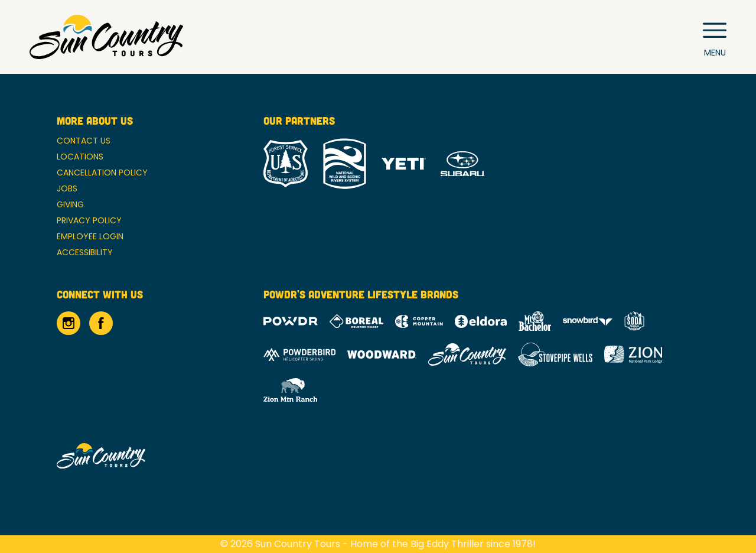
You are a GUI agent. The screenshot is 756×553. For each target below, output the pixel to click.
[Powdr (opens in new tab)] (291, 321)
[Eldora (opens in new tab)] (481, 321)
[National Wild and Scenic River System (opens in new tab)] (345, 164)
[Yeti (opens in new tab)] (404, 164)
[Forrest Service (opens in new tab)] (286, 164)
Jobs (67, 188)
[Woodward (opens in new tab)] (382, 354)
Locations (80, 157)
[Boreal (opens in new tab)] (356, 321)
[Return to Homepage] (106, 37)
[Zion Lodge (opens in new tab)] (633, 354)
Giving (70, 204)
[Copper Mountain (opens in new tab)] (419, 321)
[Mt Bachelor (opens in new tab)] (535, 321)
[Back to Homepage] (145, 457)
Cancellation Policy (102, 173)
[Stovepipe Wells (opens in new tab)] (555, 354)
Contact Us (84, 141)
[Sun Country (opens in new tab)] (467, 354)
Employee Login (90, 236)
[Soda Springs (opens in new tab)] (634, 321)
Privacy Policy (89, 220)
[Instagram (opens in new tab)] (69, 323)
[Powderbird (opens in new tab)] (299, 354)
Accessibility (85, 252)
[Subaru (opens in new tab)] (463, 164)
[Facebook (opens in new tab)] (101, 323)
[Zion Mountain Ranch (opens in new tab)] (290, 390)
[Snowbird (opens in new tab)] (588, 321)
